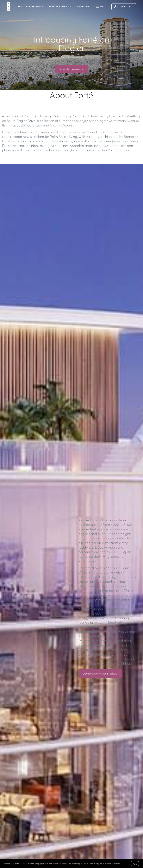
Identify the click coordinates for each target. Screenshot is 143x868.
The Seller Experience (30, 7)
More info (125, 863)
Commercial (83, 7)
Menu (100, 7)
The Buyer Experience (59, 7)
